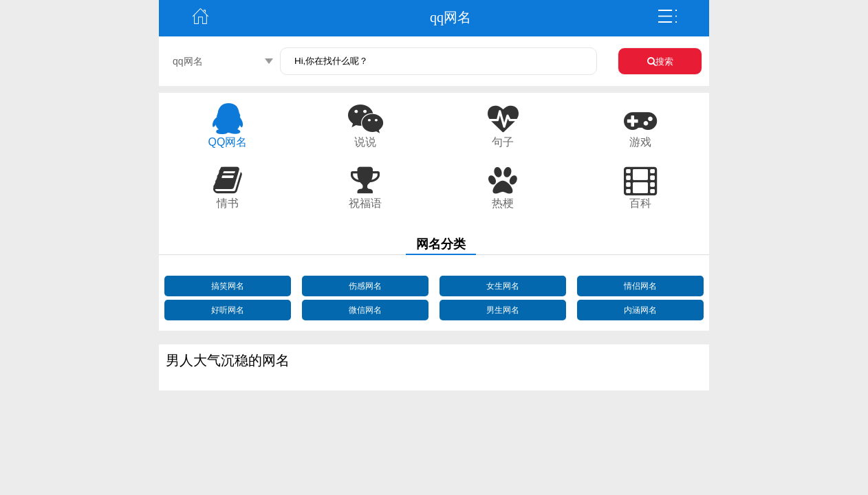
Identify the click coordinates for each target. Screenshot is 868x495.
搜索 (660, 62)
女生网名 (503, 286)
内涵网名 (640, 310)
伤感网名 (365, 286)
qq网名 (188, 61)
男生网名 (503, 310)
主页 (200, 16)
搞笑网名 (228, 286)
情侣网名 (640, 286)
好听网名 (228, 310)
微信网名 (365, 310)
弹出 (668, 16)
